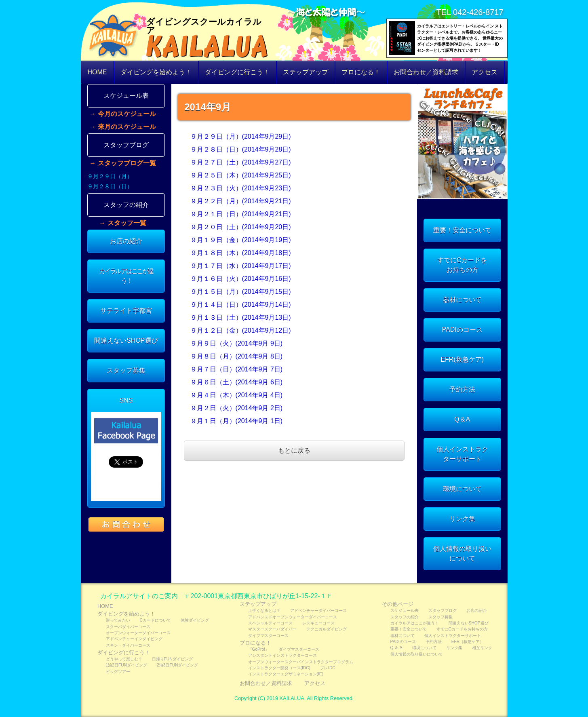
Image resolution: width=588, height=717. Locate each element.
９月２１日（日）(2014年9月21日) (241, 214)
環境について (462, 489)
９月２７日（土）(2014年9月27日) (241, 162)
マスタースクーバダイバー (272, 629)
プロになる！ (361, 72)
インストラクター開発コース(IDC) (279, 668)
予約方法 (462, 389)
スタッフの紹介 (126, 205)
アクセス (485, 72)
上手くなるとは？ (264, 611)
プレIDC (328, 668)
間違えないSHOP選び (126, 341)
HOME (97, 72)
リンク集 (462, 519)
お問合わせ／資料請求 (426, 72)
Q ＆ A (396, 648)
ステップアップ (306, 72)
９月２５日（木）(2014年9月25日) (241, 175)
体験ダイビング (195, 620)
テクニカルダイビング (327, 629)
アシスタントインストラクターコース (282, 655)
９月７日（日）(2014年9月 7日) (237, 369)
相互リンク (482, 648)
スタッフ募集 (126, 370)
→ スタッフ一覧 (122, 223)
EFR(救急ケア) (462, 360)
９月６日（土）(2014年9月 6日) (237, 382)
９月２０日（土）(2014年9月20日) (241, 227)
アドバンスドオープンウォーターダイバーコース (293, 617)
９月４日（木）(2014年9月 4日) (237, 395)
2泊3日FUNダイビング (177, 665)
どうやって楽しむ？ (124, 659)
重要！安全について (462, 230)
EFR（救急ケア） (468, 642)
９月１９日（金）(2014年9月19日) (241, 240)
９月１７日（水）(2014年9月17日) (241, 266)
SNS (126, 400)
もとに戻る (294, 450)
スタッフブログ (126, 145)
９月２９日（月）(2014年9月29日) (241, 136)
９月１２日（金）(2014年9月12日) (241, 330)
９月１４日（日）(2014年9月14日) (241, 305)
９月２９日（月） (110, 176)
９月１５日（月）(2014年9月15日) (241, 292)
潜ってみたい (118, 620)
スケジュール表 (126, 96)
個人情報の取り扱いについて (462, 554)
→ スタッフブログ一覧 (122, 163)
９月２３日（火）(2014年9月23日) (241, 188)
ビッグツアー (118, 672)
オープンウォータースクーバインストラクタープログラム (301, 662)
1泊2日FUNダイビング (126, 665)
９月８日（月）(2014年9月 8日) (237, 356)
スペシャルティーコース (270, 623)
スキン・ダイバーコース (128, 645)
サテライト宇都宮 (126, 311)
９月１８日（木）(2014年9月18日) (241, 253)
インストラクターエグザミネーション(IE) (286, 674)
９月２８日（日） (110, 186)
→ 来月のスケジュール (122, 127)
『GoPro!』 (259, 649)
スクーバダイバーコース (128, 627)
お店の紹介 (126, 241)
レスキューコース (318, 623)
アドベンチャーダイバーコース (318, 611)
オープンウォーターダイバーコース (138, 633)
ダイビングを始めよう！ (156, 72)
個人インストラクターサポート (462, 454)
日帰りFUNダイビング (172, 659)
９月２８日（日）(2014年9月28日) (241, 149)
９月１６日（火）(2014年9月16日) (241, 279)
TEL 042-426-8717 (470, 12)
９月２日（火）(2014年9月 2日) (237, 408)
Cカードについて (155, 620)
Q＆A (462, 419)
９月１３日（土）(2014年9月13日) (241, 317)
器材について (462, 300)
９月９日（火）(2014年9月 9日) (237, 343)
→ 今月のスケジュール (122, 114)
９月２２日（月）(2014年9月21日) (241, 201)
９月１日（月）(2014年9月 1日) (237, 421)
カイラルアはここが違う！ (126, 276)
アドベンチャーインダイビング (134, 639)
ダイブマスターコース (268, 636)
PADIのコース (462, 330)
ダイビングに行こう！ (237, 72)
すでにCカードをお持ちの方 (462, 265)
